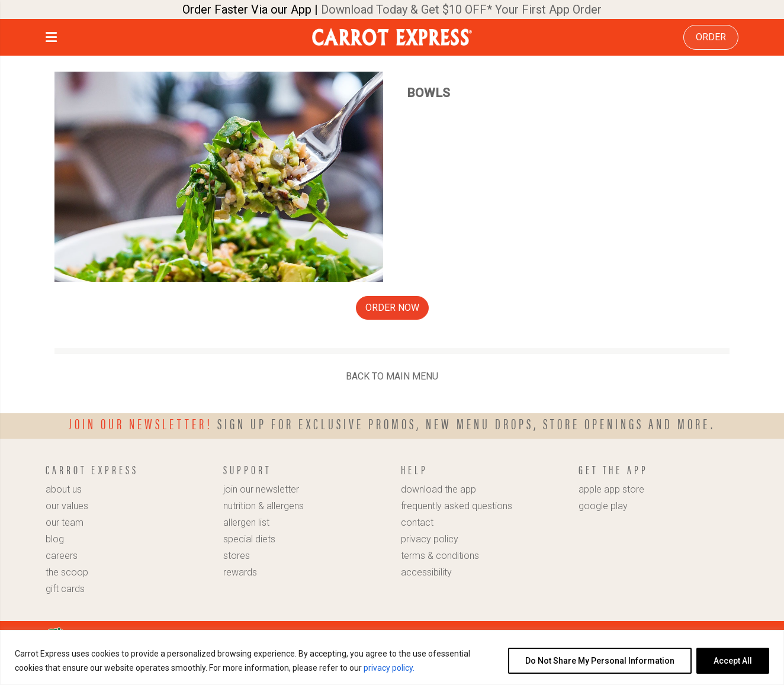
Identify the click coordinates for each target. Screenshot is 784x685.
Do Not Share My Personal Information (600, 661)
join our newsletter (261, 489)
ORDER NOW (392, 308)
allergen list (246, 522)
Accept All (733, 661)
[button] (51, 39)
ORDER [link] (711, 37)
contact (417, 522)
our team (65, 522)
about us (64, 489)
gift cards (65, 589)
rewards (240, 572)
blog (55, 539)
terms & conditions (440, 556)
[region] (392, 657)
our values (67, 506)
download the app (438, 489)
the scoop (67, 572)
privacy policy (430, 539)
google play (603, 506)
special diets (249, 539)
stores (237, 556)
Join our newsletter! (141, 423)
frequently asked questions (457, 506)
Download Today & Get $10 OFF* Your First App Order (461, 9)
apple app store (611, 489)
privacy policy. (389, 668)
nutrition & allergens (264, 506)
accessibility (426, 572)
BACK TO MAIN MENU (392, 376)
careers (62, 556)
